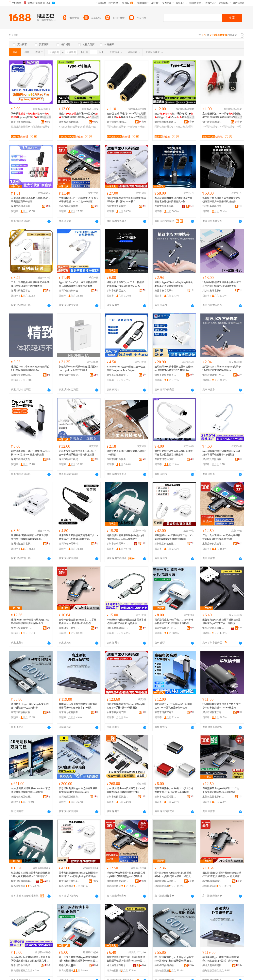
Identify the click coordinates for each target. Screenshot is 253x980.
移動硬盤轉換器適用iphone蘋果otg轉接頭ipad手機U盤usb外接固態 (126, 706)
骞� (48, 122)
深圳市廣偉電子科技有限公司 (118, 544)
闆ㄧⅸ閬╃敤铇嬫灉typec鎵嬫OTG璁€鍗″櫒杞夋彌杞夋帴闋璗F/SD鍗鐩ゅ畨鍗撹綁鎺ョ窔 (79, 959)
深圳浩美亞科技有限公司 (70, 797)
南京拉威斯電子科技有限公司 (165, 628)
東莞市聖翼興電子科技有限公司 (22, 628)
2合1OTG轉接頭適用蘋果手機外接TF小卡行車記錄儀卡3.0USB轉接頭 (222, 284)
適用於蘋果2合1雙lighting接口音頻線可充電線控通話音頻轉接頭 (174, 453)
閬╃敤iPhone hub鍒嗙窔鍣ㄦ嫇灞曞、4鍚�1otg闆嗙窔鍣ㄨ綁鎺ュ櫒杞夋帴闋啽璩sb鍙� (174, 875)
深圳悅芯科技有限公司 (165, 544)
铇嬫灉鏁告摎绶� (21, 127)
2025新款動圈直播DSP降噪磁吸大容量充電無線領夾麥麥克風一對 (173, 200)
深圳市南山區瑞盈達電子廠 (165, 797)
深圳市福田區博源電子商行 (22, 206)
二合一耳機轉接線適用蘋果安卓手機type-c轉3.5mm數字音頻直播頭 (30, 284)
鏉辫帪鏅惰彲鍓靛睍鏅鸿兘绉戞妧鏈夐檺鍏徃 (118, 881)
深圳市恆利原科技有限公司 (213, 628)
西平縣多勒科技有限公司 (213, 206)
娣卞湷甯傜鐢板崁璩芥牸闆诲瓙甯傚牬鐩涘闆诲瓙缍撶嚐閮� (118, 122)
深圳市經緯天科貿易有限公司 (70, 459)
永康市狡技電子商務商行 (118, 712)
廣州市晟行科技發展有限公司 (70, 375)
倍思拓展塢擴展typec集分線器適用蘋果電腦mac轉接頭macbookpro (78, 790)
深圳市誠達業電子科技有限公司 (22, 544)
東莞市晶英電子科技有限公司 (213, 797)
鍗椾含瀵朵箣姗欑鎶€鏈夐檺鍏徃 (213, 965)
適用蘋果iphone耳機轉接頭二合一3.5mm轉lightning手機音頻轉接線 (174, 537)
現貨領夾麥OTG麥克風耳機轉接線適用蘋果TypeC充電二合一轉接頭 (221, 621)
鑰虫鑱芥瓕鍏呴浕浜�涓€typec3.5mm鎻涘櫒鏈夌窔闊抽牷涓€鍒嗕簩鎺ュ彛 (174, 116)
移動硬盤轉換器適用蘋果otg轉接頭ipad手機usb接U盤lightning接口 (126, 200)
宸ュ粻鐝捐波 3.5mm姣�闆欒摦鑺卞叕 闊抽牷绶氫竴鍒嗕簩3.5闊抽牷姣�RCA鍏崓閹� (222, 116)
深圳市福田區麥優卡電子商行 (118, 459)
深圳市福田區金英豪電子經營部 (118, 291)
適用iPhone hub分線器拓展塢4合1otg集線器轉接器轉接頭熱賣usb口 (30, 621)
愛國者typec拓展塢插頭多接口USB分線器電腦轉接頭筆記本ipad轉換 (78, 706)
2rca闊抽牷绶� (226, 127)
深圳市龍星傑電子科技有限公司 (165, 375)
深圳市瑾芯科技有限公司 (165, 459)
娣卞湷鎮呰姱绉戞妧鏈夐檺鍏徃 (70, 881)
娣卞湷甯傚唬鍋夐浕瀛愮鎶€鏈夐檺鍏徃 (22, 881)
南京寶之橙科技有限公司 (70, 712)
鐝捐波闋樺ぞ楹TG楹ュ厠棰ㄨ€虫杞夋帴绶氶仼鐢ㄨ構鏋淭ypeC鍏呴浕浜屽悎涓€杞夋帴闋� (126, 959)
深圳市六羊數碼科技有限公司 (213, 459)
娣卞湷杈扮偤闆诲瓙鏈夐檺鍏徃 (22, 122)
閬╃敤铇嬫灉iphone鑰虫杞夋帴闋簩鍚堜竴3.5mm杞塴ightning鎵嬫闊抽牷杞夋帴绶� (78, 875)
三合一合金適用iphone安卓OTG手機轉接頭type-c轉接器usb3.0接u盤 (78, 621)
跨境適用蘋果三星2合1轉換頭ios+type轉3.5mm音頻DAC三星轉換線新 (31, 453)
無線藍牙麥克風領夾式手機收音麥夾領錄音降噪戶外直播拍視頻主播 (221, 200)
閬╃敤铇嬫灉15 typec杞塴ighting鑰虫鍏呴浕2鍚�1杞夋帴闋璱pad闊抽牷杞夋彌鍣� (174, 959)
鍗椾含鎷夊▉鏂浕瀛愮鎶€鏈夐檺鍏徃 (70, 965)
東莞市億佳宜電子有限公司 (165, 712)
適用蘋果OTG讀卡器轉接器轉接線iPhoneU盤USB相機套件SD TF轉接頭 (174, 368)
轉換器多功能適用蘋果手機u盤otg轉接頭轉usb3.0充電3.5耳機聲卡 (125, 537)
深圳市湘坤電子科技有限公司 (213, 291)
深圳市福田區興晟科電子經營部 (118, 797)
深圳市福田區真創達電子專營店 (22, 459)
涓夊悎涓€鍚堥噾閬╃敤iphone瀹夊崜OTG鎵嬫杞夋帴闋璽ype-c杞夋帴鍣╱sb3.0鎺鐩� (222, 875)
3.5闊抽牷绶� (210, 127)
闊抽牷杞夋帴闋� (116, 127)
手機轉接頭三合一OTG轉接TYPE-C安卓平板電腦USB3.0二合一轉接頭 (79, 200)
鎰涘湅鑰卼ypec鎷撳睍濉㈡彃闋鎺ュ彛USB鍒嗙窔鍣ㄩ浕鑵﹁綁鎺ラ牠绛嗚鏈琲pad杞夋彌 (222, 959)
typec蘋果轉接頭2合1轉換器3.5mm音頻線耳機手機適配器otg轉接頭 (221, 453)
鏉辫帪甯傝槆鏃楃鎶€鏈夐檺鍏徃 (165, 965)
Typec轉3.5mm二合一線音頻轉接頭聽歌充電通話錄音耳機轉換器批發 (78, 284)
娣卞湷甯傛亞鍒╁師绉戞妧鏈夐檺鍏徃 (118, 965)
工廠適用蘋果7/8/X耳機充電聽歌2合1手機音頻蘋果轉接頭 (30, 200)
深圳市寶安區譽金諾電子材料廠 (22, 291)
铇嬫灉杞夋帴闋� (40, 127)
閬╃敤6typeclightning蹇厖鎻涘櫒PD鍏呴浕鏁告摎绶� (30, 116)
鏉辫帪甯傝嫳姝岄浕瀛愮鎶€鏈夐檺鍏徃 (70, 122)
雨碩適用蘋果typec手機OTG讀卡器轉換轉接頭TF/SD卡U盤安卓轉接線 (174, 621)
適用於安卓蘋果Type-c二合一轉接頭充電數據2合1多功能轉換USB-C (125, 284)
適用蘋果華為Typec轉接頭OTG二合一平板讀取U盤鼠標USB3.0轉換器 (222, 790)
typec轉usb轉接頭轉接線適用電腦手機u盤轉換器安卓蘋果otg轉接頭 (126, 621)
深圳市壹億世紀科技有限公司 (22, 375)
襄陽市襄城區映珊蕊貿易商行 (22, 797)
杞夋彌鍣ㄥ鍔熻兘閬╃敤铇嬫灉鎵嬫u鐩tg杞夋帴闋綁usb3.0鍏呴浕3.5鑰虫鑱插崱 (30, 875)
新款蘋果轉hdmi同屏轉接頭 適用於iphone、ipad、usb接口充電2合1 (79, 368)
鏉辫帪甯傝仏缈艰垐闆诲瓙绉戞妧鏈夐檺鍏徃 (165, 881)
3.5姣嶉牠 (132, 127)
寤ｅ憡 (47, 117)
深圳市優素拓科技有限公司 (118, 206)
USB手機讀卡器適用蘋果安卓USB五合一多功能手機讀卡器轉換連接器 (78, 453)
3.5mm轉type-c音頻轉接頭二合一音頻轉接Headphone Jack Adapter (126, 368)
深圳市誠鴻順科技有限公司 (70, 291)
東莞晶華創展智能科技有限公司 (213, 544)
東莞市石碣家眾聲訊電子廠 (118, 375)
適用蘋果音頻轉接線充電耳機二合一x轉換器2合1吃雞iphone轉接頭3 (78, 537)
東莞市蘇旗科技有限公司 (22, 712)
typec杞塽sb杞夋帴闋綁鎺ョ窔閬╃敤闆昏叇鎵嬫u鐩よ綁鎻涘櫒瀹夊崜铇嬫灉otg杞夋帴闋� (31, 959)
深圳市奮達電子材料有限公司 (213, 375)
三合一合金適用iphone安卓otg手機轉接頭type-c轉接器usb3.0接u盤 (221, 537)
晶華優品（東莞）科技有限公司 (70, 628)
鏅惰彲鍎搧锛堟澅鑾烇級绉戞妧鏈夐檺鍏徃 (213, 881)
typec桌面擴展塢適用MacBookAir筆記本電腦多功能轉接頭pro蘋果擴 (31, 790)
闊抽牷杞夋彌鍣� (164, 127)
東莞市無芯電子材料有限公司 (165, 291)
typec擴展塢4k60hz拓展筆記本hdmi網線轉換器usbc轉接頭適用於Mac (126, 790)
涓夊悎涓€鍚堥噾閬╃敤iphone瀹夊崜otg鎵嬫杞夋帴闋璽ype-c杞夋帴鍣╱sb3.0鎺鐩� (126, 875)
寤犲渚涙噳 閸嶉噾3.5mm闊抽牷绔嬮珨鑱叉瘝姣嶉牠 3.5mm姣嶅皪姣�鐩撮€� (126, 116)
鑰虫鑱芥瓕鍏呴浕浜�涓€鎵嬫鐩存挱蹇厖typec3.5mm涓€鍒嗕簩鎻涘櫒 (78, 116)
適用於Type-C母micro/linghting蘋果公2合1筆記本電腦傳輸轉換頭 (30, 368)
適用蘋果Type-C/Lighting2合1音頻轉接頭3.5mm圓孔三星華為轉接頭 (173, 706)
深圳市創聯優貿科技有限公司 (165, 206)
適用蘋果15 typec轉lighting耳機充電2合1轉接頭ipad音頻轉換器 (30, 706)
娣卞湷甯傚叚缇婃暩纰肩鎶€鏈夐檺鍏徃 (22, 965)
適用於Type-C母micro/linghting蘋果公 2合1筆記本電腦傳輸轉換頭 (174, 284)
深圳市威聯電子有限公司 (213, 712)
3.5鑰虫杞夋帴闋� (69, 127)
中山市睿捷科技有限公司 (70, 206)
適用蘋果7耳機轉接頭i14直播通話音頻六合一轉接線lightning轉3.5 (30, 537)
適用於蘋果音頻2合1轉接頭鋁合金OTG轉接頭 (126, 453)
